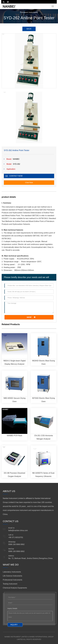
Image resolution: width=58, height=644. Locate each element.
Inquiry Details (12, 608)
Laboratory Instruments (12, 572)
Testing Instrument (10, 584)
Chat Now (29, 183)
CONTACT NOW (16, 176)
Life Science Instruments (13, 576)
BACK (29, 29)
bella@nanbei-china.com (18, 530)
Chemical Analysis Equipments (15, 588)
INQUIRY (14, 625)
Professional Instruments (13, 580)
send (29, 317)
